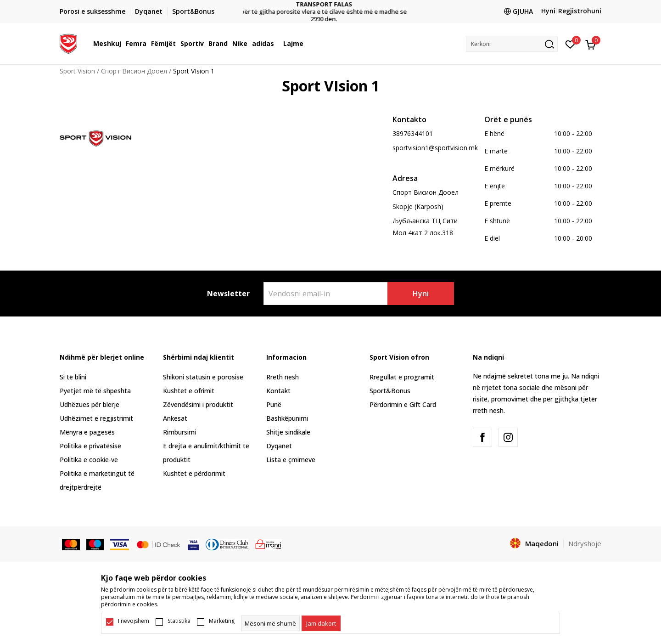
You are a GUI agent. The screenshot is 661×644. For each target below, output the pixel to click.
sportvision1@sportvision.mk (435, 148)
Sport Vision (77, 71)
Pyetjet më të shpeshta (95, 391)
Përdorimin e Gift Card (403, 404)
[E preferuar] (570, 44)
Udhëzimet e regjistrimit (96, 418)
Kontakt (278, 391)
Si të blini (73, 377)
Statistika (179, 621)
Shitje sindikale (288, 432)
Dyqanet (279, 446)
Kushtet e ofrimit (189, 391)
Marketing (222, 621)
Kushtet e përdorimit (194, 473)
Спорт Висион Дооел (134, 71)
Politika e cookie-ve (89, 460)
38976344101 (413, 133)
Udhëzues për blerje (90, 404)
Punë (274, 404)
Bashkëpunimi (287, 418)
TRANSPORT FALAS (331, 4)
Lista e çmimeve (291, 460)
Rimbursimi (179, 432)
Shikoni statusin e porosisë (203, 377)
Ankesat (175, 418)
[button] (512, 44)
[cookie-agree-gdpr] (321, 623)
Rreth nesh (283, 377)
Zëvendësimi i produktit (198, 404)
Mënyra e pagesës (87, 432)
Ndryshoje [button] (585, 543)
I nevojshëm (134, 621)
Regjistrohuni (580, 11)
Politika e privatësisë (90, 446)
